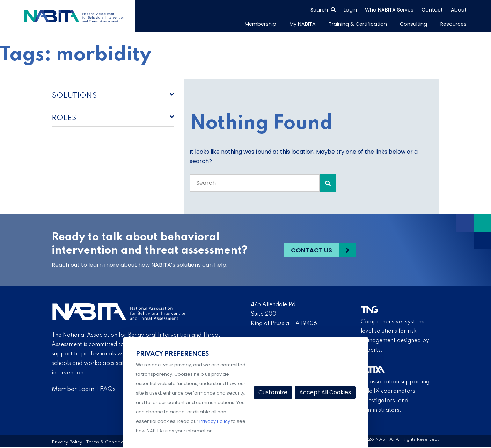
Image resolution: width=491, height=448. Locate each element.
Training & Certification (358, 24)
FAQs (108, 389)
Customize (273, 392)
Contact (432, 10)
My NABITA (303, 24)
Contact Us (312, 250)
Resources (453, 24)
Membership (261, 24)
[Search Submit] (328, 183)
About (459, 10)
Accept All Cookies (325, 392)
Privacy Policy (67, 442)
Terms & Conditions (107, 442)
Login (350, 10)
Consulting (413, 24)
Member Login (73, 389)
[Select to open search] (323, 10)
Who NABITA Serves (389, 10)
